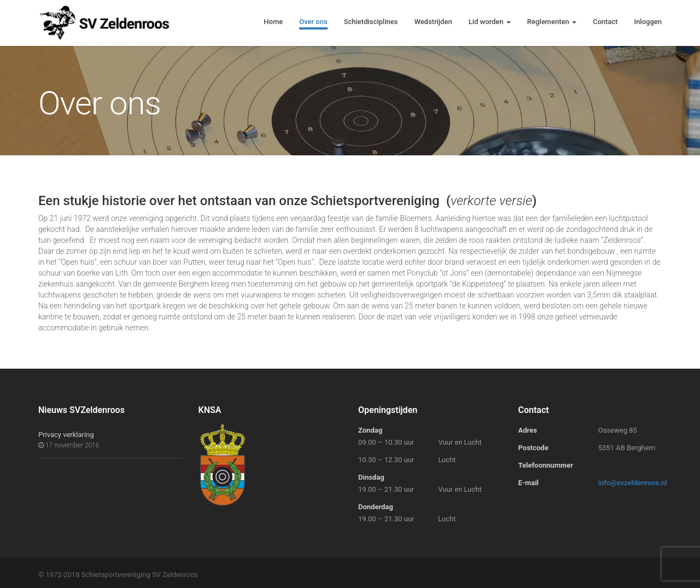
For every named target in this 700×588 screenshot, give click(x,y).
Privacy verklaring (66, 435)
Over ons (313, 22)
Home (273, 22)
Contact (605, 22)
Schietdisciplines (371, 22)
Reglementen (552, 22)
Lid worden (490, 22)
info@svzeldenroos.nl (633, 483)
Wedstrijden (433, 22)
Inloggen (648, 22)
